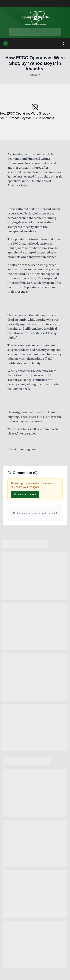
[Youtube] (65, 4)
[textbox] (35, 302)
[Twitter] (59, 4)
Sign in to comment (25, 494)
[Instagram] (53, 4)
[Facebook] (47, 4)
